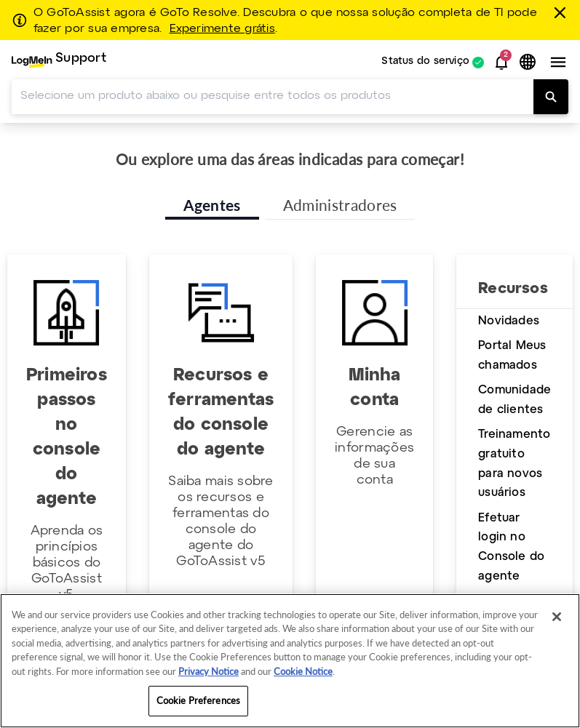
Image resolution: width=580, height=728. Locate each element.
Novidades (509, 321)
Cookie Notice (303, 671)
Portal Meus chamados (512, 356)
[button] (501, 63)
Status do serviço (425, 62)
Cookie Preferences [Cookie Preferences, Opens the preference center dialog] (198, 700)
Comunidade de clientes (515, 400)
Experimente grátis (222, 29)
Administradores (340, 205)
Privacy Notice (208, 671)
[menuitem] (59, 62)
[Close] (557, 617)
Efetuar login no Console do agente (511, 547)
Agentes (212, 205)
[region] (290, 661)
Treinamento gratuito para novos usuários (514, 464)
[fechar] (563, 12)
